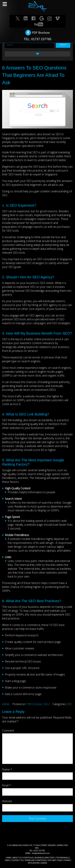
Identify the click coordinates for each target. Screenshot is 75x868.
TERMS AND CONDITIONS (35, 860)
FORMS (67, 860)
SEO (69, 704)
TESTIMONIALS (62, 858)
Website (7, 801)
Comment (8, 731)
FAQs (60, 860)
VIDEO (7, 860)
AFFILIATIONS (34, 863)
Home (9, 858)
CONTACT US (17, 860)
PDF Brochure (41, 33)
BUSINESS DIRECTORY (45, 858)
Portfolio (28, 858)
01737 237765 (41, 39)
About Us (17, 858)
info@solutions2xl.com (41, 853)
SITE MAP (52, 860)
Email (6, 785)
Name (7, 769)
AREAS (44, 863)
